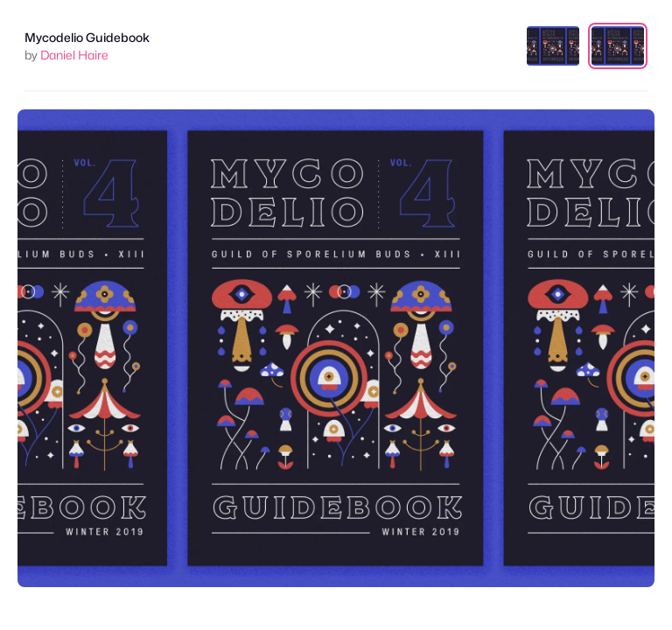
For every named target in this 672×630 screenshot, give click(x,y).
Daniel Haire (74, 55)
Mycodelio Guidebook (87, 37)
